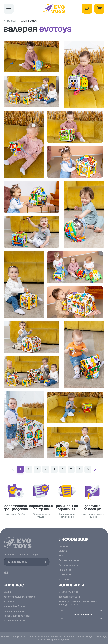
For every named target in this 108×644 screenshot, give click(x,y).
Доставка (64, 546)
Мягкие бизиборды (14, 606)
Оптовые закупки (68, 565)
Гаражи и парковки (14, 611)
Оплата (63, 551)
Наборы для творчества (17, 616)
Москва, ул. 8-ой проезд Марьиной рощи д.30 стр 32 (78, 603)
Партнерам (65, 575)
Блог (61, 556)
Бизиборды (10, 601)
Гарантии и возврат (69, 560)
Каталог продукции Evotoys (19, 597)
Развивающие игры (14, 621)
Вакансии (64, 579)
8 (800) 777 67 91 (68, 592)
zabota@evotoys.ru (69, 597)
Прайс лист (65, 570)
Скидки (7, 592)
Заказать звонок (81, 615)
